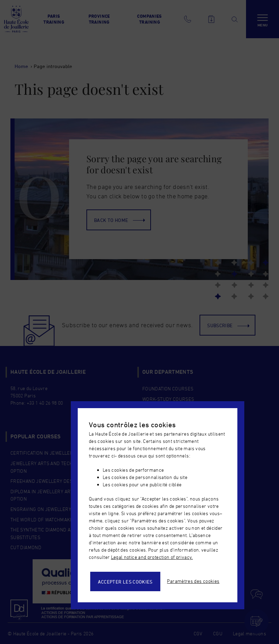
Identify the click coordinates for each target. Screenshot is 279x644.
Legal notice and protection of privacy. (152, 557)
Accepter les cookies (125, 582)
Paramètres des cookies (193, 581)
